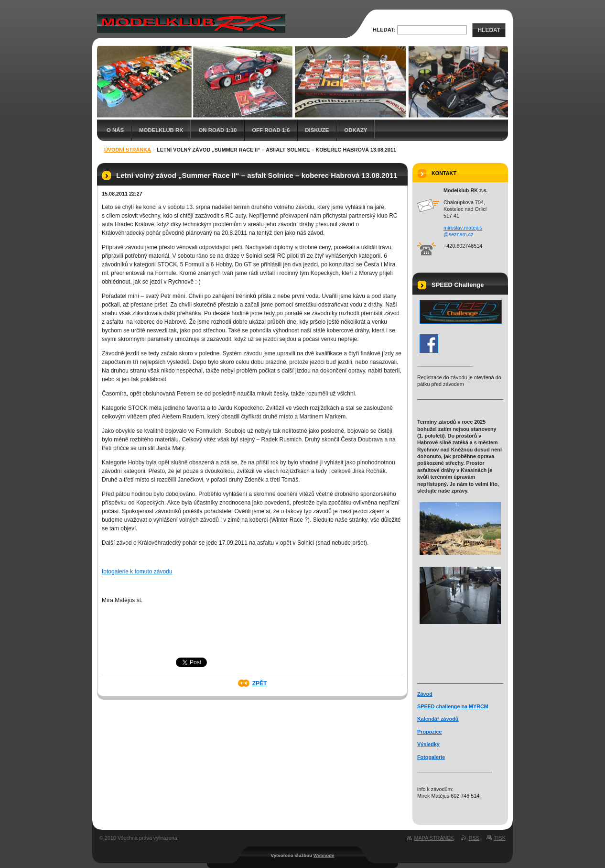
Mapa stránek (434, 838)
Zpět (260, 683)
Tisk (500, 838)
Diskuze (317, 130)
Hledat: (384, 30)
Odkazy (356, 130)
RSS (474, 838)
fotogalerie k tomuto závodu (137, 571)
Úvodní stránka (128, 150)
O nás (115, 130)
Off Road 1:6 (271, 130)
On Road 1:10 (217, 130)
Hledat (489, 30)
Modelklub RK (161, 130)
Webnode (324, 855)
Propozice (430, 732)
